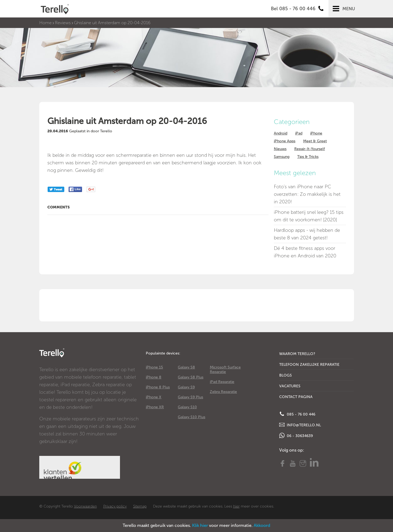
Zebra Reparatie (223, 392)
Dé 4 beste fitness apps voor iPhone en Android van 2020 (305, 252)
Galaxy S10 (187, 407)
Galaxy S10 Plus (192, 417)
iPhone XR (155, 407)
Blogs (286, 375)
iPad (299, 133)
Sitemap (140, 506)
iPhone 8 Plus (158, 387)
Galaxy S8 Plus (191, 377)
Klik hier (200, 525)
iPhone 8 (154, 377)
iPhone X (154, 397)
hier (236, 506)
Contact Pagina (296, 397)
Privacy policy (115, 506)
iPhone (316, 133)
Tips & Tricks (308, 157)
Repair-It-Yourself (310, 149)
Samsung (282, 157)
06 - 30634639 (296, 435)
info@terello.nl (300, 425)
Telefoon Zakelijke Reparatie (309, 365)
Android (281, 133)
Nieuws (280, 149)
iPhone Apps (285, 141)
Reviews (63, 23)
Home (45, 23)
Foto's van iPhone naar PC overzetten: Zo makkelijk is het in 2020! (307, 194)
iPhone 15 (154, 367)
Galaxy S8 (186, 367)
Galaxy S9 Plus (190, 397)
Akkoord (262, 525)
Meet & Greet (315, 141)
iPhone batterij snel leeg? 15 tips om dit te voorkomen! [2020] (309, 216)
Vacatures (290, 386)
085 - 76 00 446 (297, 414)
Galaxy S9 (186, 387)
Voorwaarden (85, 506)
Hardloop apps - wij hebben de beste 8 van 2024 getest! (307, 234)
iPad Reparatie (222, 382)
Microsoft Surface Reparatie (225, 370)
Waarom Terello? (297, 354)
